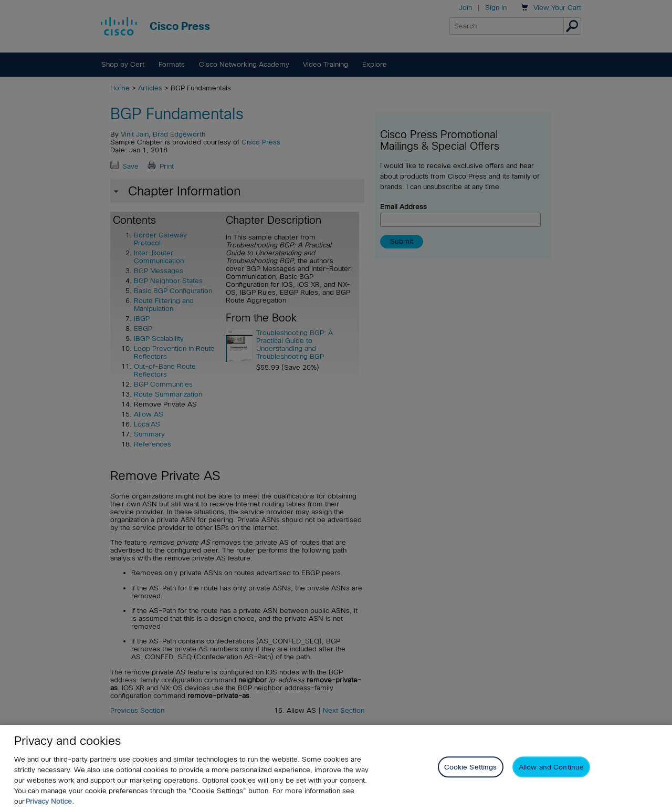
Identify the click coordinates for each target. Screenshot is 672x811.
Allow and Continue (551, 767)
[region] (336, 768)
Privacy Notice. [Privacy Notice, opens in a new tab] (50, 801)
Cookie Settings (471, 767)
